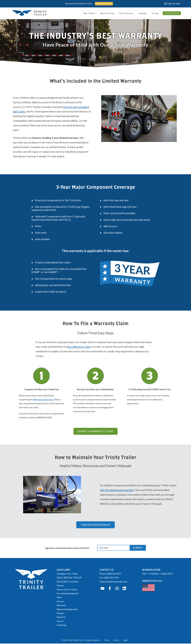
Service (60, 602)
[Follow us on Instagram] (117, 589)
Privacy (116, 641)
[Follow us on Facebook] (110, 589)
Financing (61, 625)
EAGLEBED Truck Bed (67, 582)
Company (143, 13)
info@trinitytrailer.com (116, 582)
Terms (107, 641)
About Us (61, 618)
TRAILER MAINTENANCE (95, 525)
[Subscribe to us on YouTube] (102, 589)
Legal (125, 641)
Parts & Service (126, 13)
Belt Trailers (89, 13)
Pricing (155, 13)
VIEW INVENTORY (104, 4)
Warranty (61, 606)
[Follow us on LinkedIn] (124, 589)
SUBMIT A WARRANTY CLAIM (96, 431)
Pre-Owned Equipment (68, 594)
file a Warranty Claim (79, 347)
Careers (60, 621)
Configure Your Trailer (67, 574)
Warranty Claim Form (44, 399)
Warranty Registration (67, 610)
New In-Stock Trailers (67, 590)
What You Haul (107, 13)
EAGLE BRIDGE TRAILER (69, 578)
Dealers (60, 614)
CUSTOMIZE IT (172, 13)
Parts (59, 598)
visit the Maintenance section (117, 490)
